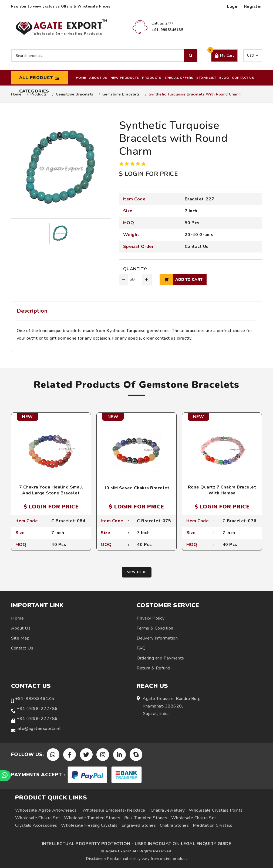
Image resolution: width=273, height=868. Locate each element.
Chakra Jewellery (168, 810)
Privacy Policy (151, 618)
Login (233, 6)
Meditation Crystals (213, 825)
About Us (98, 78)
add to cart (181, 280)
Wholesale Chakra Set (38, 818)
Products (152, 78)
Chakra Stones (174, 825)
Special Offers (179, 78)
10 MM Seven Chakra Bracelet (137, 488)
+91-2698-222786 (37, 709)
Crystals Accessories (36, 825)
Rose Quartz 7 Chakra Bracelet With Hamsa (222, 490)
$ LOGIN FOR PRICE (149, 174)
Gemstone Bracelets (75, 94)
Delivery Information (157, 638)
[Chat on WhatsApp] (5, 776)
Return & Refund (154, 668)
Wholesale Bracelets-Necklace (114, 810)
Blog (224, 78)
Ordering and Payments (160, 658)
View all (137, 572)
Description (32, 311)
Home (81, 78)
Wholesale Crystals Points (216, 810)
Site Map (20, 638)
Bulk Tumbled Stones (146, 818)
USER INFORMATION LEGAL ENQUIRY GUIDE (183, 844)
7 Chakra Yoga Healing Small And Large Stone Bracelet (51, 490)
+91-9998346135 (35, 699)
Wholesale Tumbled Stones (92, 818)
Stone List (206, 78)
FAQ (141, 648)
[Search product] (104, 56)
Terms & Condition (155, 628)
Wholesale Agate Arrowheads (46, 810)
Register (253, 6)
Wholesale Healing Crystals (89, 825)
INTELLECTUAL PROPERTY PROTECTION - (88, 844)
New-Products (125, 78)
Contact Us (243, 78)
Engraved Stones (139, 825)
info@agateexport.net (39, 729)
